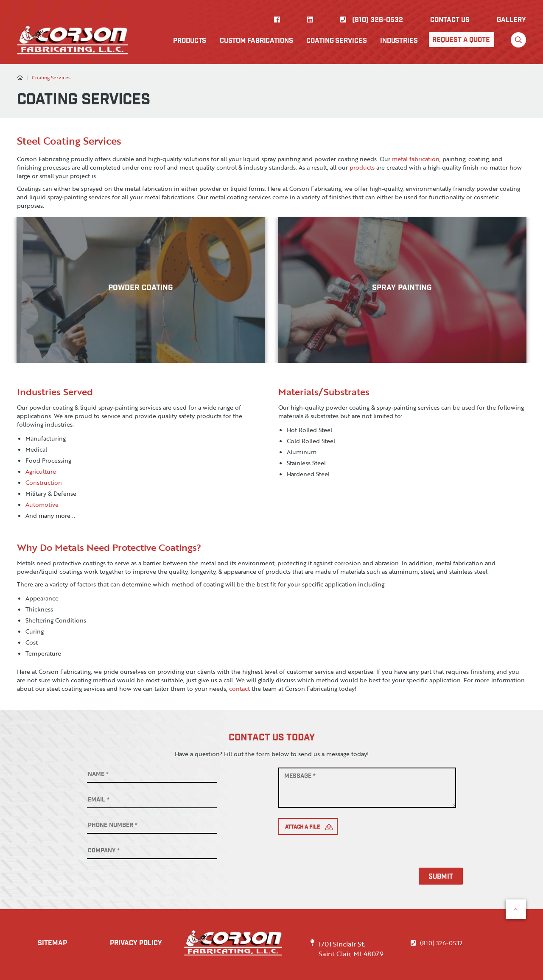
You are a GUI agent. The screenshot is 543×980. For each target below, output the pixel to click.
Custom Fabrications (257, 41)
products (362, 167)
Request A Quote (460, 40)
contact (239, 688)
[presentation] (343, 860)
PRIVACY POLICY (138, 944)
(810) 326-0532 (372, 21)
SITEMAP (53, 944)
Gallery (511, 21)
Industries (399, 41)
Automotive (42, 504)
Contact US (450, 21)
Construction (44, 482)
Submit (443, 877)
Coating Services (337, 41)
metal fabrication (416, 159)
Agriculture (41, 471)
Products (191, 41)
